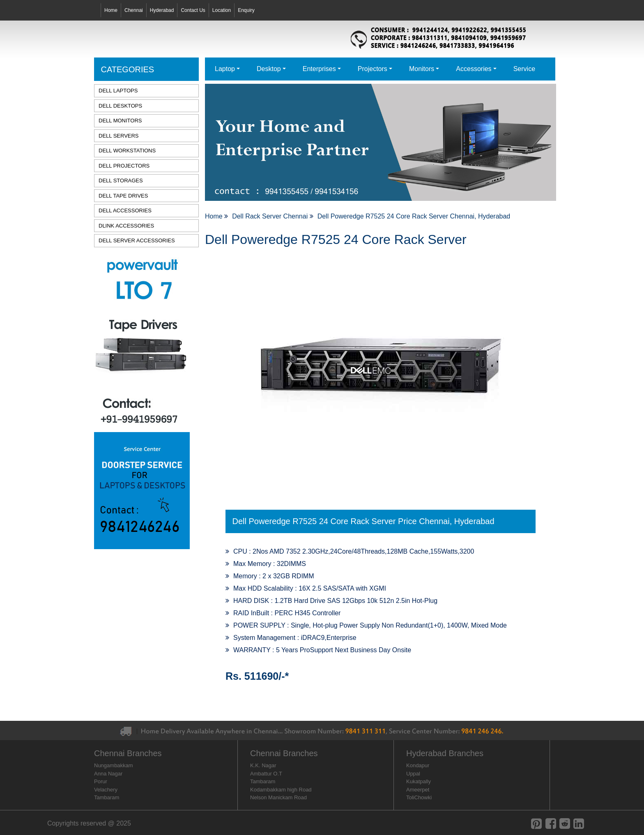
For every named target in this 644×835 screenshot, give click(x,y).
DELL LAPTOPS (118, 91)
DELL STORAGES (121, 181)
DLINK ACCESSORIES (126, 226)
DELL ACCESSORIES (125, 210)
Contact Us (193, 10)
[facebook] (551, 824)
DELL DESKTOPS (120, 106)
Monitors (422, 69)
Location (222, 10)
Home (111, 10)
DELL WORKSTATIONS (127, 151)
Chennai (134, 10)
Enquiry (246, 10)
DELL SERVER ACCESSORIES (137, 240)
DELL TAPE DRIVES (123, 196)
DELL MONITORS (120, 121)
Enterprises (319, 69)
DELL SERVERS (119, 136)
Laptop (225, 69)
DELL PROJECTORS (124, 166)
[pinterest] (536, 824)
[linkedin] (579, 824)
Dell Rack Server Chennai (271, 216)
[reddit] (565, 824)
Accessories (474, 69)
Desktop (269, 69)
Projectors (373, 69)
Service (524, 69)
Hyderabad (162, 10)
